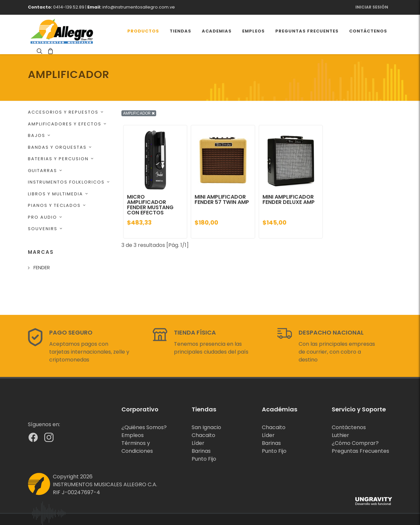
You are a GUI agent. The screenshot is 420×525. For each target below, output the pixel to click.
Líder (198, 443)
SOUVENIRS (45, 229)
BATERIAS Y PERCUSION (61, 159)
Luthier (340, 435)
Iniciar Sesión (372, 7)
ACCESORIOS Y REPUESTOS (66, 112)
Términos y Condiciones (137, 447)
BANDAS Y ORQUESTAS (60, 147)
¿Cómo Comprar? (355, 443)
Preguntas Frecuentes (360, 451)
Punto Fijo (204, 459)
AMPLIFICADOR (139, 113)
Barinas (201, 451)
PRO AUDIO (45, 217)
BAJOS (39, 135)
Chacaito (203, 435)
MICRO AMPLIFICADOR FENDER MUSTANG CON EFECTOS (150, 205)
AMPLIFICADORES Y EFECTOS (67, 124)
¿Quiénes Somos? (144, 427)
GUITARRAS (45, 171)
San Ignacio (206, 427)
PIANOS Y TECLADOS (57, 205)
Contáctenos (349, 427)
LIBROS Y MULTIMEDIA (58, 194)
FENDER (42, 267)
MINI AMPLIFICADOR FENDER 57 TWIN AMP (222, 199)
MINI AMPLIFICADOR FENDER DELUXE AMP (289, 199)
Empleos (133, 435)
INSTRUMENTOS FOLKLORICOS (69, 182)
